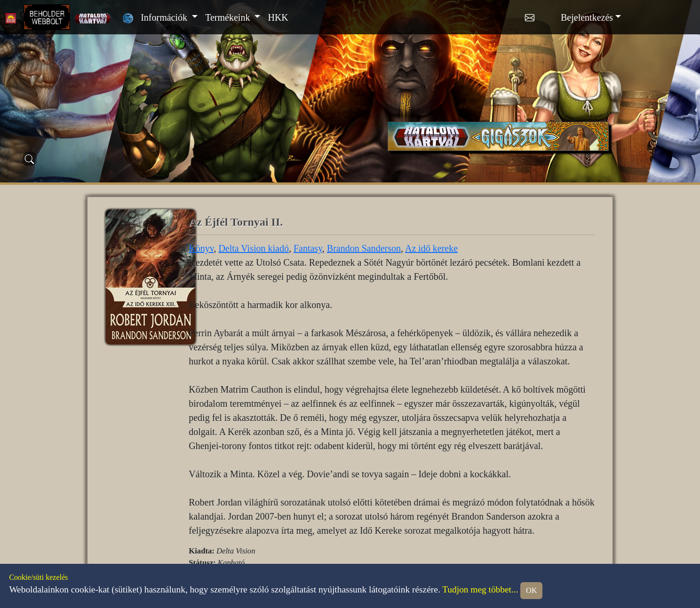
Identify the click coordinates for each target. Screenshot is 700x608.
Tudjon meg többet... (480, 589)
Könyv (201, 248)
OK (531, 590)
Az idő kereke (431, 248)
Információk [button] (165, 17)
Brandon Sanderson (364, 248)
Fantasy (308, 248)
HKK (278, 17)
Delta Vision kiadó (254, 248)
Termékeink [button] (229, 17)
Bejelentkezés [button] (587, 17)
